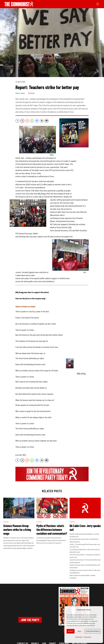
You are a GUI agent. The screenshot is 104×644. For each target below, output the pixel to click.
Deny (80, 631)
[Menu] (98, 4)
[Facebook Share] (17, 121)
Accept (71, 631)
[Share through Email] (42, 121)
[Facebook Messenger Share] (37, 121)
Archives (31, 93)
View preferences (93, 631)
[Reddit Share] (27, 121)
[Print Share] (47, 121)
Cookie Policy (79, 637)
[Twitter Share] (22, 121)
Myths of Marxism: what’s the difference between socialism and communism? (52, 529)
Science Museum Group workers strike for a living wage (17, 529)
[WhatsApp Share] (32, 121)
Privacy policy (87, 637)
